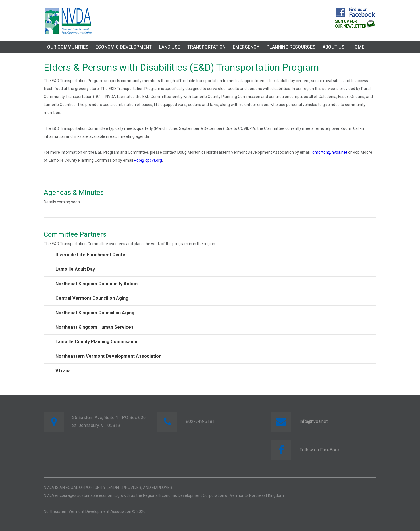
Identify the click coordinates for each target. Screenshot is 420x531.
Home (358, 47)
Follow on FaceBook (320, 450)
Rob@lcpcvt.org (148, 160)
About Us (333, 47)
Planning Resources (291, 47)
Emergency (246, 47)
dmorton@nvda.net (330, 152)
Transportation (206, 47)
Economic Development (124, 47)
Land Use (170, 47)
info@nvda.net (314, 421)
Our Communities (68, 47)
